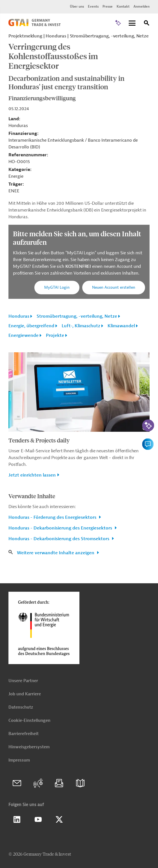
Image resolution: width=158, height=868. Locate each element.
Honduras (19, 316)
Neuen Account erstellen (114, 287)
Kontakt (123, 6)
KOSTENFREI (79, 266)
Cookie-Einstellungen (29, 721)
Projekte (55, 335)
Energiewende (24, 335)
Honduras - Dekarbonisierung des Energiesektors (61, 528)
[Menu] (132, 24)
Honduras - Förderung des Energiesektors (53, 517)
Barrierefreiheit (24, 734)
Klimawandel (121, 326)
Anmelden (142, 6)
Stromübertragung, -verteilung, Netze (77, 316)
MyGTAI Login (57, 287)
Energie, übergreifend (31, 326)
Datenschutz (21, 707)
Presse (108, 6)
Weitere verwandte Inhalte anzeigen (56, 553)
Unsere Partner (23, 681)
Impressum (19, 760)
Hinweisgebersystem (29, 747)
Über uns (77, 6)
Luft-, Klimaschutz (81, 326)
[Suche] (147, 24)
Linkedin (17, 820)
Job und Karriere (25, 694)
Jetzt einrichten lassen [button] (32, 475)
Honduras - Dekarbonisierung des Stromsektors (59, 539)
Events (93, 6)
